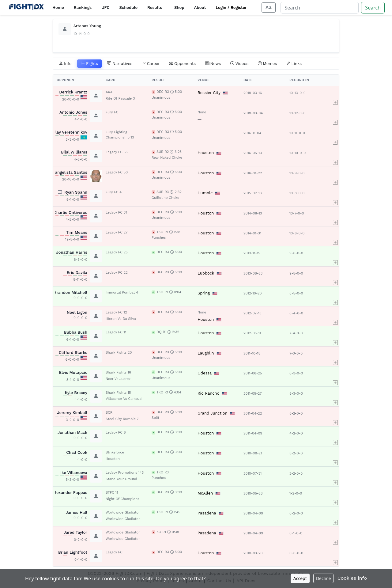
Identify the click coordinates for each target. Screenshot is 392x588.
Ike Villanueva (74, 473)
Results (155, 8)
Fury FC (112, 112)
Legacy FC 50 (117, 172)
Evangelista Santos (69, 172)
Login (221, 8)
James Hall (76, 512)
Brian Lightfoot (73, 552)
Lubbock (206, 273)
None (202, 112)
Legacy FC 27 (117, 232)
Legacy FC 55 (117, 152)
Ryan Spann (76, 192)
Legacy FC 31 (116, 212)
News (213, 64)
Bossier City (209, 93)
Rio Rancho (208, 393)
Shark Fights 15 (118, 393)
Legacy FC (114, 552)
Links (294, 64)
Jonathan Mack (72, 432)
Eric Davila (77, 273)
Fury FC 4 (114, 192)
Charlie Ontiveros (70, 212)
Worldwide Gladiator (123, 512)
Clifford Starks (73, 353)
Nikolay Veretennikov (67, 132)
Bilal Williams (74, 152)
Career (151, 64)
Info (65, 64)
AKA (109, 92)
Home (58, 8)
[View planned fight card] (60, 192)
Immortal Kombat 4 (122, 292)
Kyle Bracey (76, 393)
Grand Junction (213, 413)
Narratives (120, 64)
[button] (335, 96)
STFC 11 (112, 493)
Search (373, 8)
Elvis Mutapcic (73, 372)
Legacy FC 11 (116, 332)
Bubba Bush (76, 332)
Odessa (205, 373)
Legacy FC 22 (117, 273)
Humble (205, 193)
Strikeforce (115, 452)
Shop (179, 8)
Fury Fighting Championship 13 (120, 135)
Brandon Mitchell (71, 292)
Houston (206, 153)
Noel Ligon (77, 312)
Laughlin (206, 353)
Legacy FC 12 (116, 312)
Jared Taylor (75, 532)
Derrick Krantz (73, 92)
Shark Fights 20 (119, 353)
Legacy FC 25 (117, 252)
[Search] (320, 8)
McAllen (205, 493)
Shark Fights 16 (118, 372)
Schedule (128, 8)
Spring (204, 293)
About (200, 8)
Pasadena (207, 513)
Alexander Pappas (70, 493)
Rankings (83, 8)
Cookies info (352, 578)
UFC (105, 8)
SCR (109, 413)
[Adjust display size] (269, 8)
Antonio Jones (73, 112)
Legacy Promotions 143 (125, 473)
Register (239, 8)
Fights (89, 64)
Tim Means (77, 232)
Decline (324, 578)
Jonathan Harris (72, 252)
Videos (239, 64)
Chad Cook (77, 452)
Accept (300, 578)
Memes (268, 64)
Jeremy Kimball (72, 413)
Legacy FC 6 (116, 432)
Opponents (182, 64)
